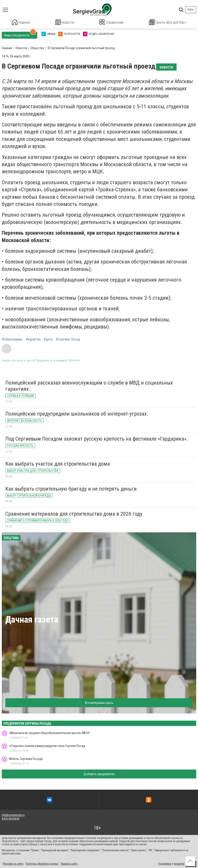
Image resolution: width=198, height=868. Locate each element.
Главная (21, 22)
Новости (65, 22)
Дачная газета (32, 619)
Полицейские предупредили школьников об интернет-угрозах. (77, 413)
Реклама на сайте (13, 863)
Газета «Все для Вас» (168, 22)
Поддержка (165, 863)
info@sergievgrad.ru (13, 814)
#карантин (33, 339)
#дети (48, 339)
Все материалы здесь (99, 702)
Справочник (112, 22)
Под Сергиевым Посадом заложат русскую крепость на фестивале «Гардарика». (97, 438)
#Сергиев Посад (68, 339)
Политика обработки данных (42, 863)
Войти (191, 9)
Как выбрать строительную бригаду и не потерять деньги (71, 488)
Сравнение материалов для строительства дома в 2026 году (74, 513)
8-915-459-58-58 (10, 818)
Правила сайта (69, 863)
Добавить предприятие (99, 773)
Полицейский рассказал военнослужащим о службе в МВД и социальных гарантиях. (89, 385)
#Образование (12, 339)
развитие (179, 863)
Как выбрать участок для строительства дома (58, 463)
